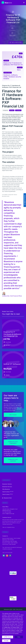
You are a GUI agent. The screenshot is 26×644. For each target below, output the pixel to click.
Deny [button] (19, 637)
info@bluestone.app (10, 514)
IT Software (11, 30)
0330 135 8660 (17, 538)
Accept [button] (6, 641)
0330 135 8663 (14, 543)
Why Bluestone (6, 489)
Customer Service (7, 517)
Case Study (11, 35)
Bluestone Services (7, 487)
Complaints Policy (11, 527)
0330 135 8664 (12, 544)
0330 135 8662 (14, 541)
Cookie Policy (7, 627)
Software (11, 26)
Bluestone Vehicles (7, 484)
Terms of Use (19, 609)
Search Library (8, 492)
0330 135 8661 (11, 540)
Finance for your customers (13, 460)
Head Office (5, 507)
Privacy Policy (16, 627)
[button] (24, 3)
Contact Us (5, 536)
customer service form (7, 524)
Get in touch (13, 415)
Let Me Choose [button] (8, 637)
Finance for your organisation (13, 442)
